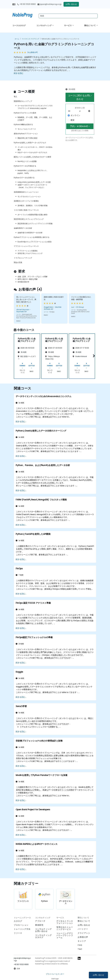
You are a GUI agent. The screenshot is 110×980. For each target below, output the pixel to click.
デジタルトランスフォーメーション (65, 922)
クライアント (84, 933)
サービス (68, 26)
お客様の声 (83, 937)
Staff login (55, 979)
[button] (93, 356)
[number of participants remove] (70, 111)
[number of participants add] (90, 111)
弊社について (90, 26)
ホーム (17, 39)
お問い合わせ (98, 975)
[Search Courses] (68, 16)
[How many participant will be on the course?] (80, 111)
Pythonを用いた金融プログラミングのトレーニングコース (60, 39)
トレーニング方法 (22, 929)
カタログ (18, 921)
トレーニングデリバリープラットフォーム (65, 935)
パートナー (83, 929)
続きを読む (19, 73)
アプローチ (40, 921)
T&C (80, 949)
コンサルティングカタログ (43, 936)
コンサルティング (44, 26)
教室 (73, 120)
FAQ (80, 945)
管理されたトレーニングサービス (65, 928)
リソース (18, 933)
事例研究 (39, 925)
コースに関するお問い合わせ (80, 97)
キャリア (82, 941)
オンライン (75, 115)
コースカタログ (19, 26)
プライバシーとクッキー (55, 974)
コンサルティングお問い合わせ (43, 930)
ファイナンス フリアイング (30, 39)
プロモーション (21, 925)
